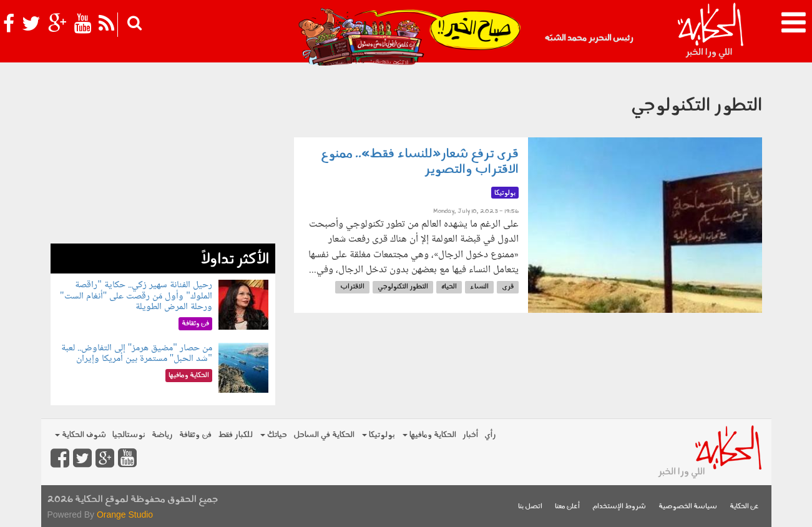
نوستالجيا (129, 435)
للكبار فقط (235, 435)
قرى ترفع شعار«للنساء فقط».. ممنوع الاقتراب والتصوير (420, 162)
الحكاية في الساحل (324, 435)
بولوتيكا (379, 435)
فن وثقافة (195, 435)
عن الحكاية (744, 507)
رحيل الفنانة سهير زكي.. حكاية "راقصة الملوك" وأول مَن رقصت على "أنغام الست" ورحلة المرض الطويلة (136, 296)
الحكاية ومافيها (429, 435)
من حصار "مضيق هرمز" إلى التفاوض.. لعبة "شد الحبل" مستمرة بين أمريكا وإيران (137, 354)
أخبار (470, 435)
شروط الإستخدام (619, 507)
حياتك (274, 435)
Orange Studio (125, 515)
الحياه (449, 287)
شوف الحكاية (81, 435)
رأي (490, 435)
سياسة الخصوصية (688, 507)
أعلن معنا (567, 507)
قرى (508, 287)
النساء (479, 287)
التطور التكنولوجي (403, 287)
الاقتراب (352, 287)
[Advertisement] (163, 156)
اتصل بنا (530, 507)
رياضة (162, 435)
